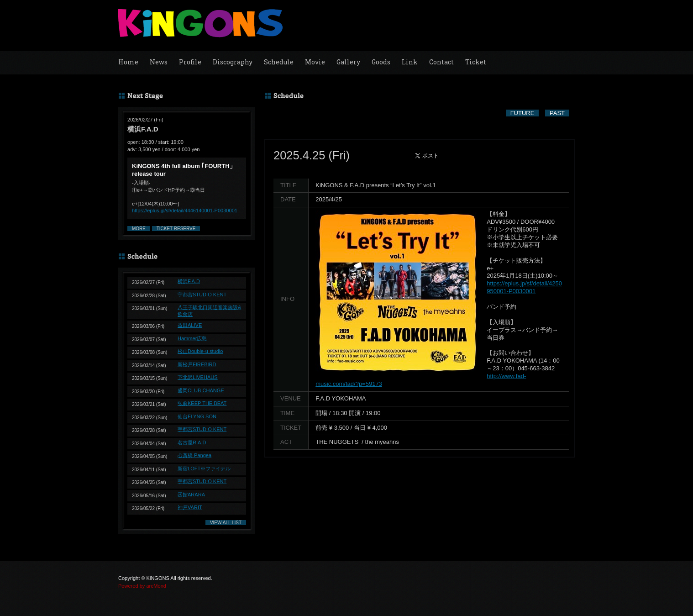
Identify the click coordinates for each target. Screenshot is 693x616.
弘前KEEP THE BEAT (202, 403)
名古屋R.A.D (192, 442)
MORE (139, 229)
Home (128, 62)
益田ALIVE (190, 325)
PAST (557, 113)
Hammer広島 (192, 338)
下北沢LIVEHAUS (198, 377)
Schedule (279, 62)
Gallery (348, 62)
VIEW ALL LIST (226, 523)
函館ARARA (191, 495)
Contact (441, 62)
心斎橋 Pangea (194, 455)
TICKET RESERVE (176, 229)
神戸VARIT (190, 507)
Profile (190, 62)
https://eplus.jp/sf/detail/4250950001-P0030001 (524, 287)
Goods (381, 62)
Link (410, 62)
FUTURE (522, 113)
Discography (233, 62)
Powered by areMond (142, 586)
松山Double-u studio (200, 351)
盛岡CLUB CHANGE (201, 390)
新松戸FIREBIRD (197, 364)
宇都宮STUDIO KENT (202, 295)
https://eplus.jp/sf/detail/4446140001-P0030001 (185, 211)
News (159, 62)
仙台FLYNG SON (197, 416)
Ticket (476, 62)
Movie (315, 62)
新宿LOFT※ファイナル (204, 469)
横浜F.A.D (189, 281)
